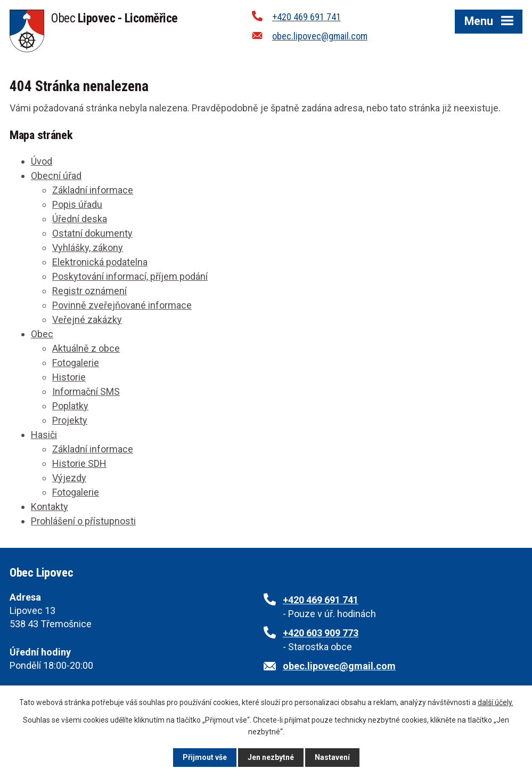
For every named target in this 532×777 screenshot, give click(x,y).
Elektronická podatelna (100, 262)
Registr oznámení (89, 291)
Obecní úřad (56, 176)
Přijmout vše (205, 757)
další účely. (496, 702)
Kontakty (50, 507)
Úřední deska (80, 219)
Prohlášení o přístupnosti (83, 521)
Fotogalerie (76, 363)
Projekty (70, 420)
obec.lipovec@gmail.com (320, 36)
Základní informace (93, 190)
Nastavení (332, 757)
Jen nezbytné (271, 757)
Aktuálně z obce (86, 348)
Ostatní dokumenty (92, 233)
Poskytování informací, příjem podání (130, 276)
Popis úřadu (77, 204)
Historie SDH (79, 463)
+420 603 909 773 (321, 633)
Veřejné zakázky (87, 319)
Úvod (42, 161)
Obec (42, 334)
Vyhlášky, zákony (88, 248)
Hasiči (44, 435)
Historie (69, 377)
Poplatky (70, 406)
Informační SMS (86, 391)
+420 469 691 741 (306, 17)
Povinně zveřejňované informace (122, 305)
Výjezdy (69, 478)
